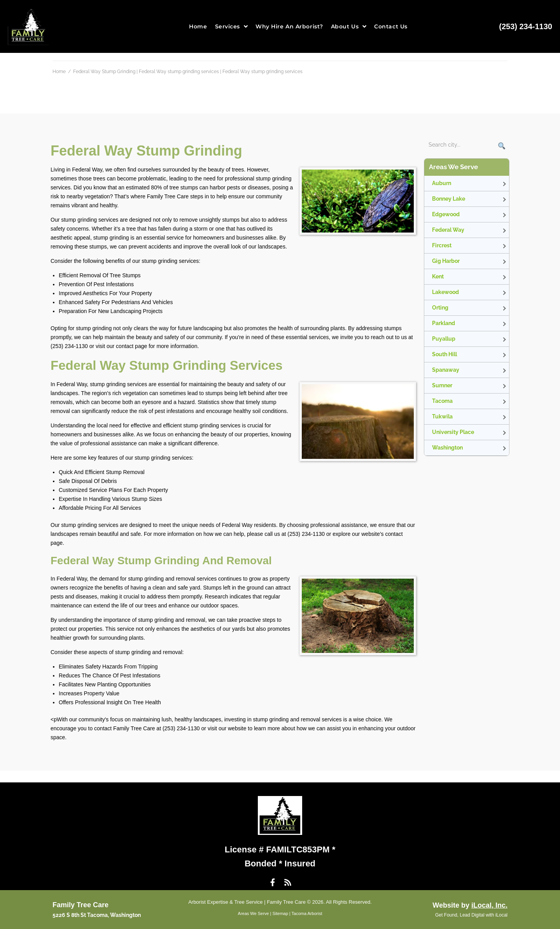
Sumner (442, 385)
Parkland (444, 323)
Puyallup (444, 339)
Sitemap (280, 913)
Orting (440, 308)
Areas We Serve (254, 913)
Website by (470, 905)
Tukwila (442, 416)
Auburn (442, 183)
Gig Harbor (446, 261)
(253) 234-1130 (526, 26)
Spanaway (446, 370)
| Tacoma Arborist (305, 913)
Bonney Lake (449, 199)
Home (59, 72)
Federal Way (448, 230)
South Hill (444, 354)
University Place (453, 432)
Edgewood (446, 214)
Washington (447, 448)
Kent (438, 276)
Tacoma (442, 401)
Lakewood (445, 292)
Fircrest (442, 245)
